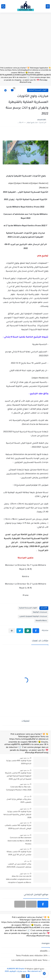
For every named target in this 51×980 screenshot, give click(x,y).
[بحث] (3, 6)
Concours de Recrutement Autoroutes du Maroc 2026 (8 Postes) (19, 841)
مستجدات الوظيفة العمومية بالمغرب (33, 617)
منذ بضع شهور (24, 758)
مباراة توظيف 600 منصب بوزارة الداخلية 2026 (19, 762)
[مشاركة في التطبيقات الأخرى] (12, 631)
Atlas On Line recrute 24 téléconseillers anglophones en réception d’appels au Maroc (19, 880)
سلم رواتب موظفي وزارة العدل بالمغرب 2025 (19, 801)
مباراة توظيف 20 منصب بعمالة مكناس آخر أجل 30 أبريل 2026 (19, 853)
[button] (36, 631)
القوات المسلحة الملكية (38, 90)
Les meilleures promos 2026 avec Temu (29, 960)
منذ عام (27, 796)
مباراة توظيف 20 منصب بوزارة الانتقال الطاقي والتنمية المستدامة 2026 (17, 815)
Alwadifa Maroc (41, 621)
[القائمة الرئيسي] (48, 6)
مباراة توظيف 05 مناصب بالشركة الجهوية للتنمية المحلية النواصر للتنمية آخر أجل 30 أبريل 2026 (18, 776)
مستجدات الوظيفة (40, 612)
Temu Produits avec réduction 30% (32, 955)
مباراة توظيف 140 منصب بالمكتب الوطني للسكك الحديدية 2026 (18, 827)
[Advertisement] (26, 41)
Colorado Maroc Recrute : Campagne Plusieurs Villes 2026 (19, 789)
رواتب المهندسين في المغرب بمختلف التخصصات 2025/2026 (19, 866)
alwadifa (44, 951)
